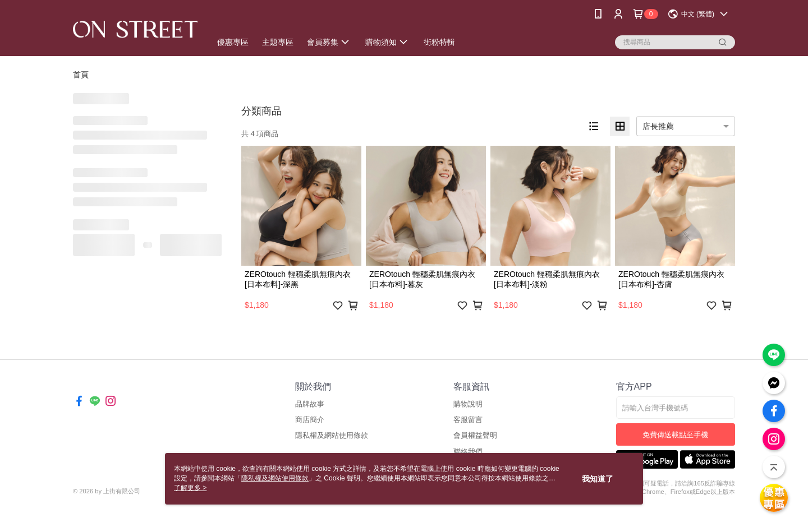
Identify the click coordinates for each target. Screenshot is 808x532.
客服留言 (468, 420)
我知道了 (598, 479)
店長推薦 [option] (658, 126)
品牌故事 (310, 404)
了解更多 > (190, 488)
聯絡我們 (468, 452)
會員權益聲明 (475, 435)
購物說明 (468, 404)
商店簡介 (310, 420)
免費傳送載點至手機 (675, 435)
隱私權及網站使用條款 (332, 435)
